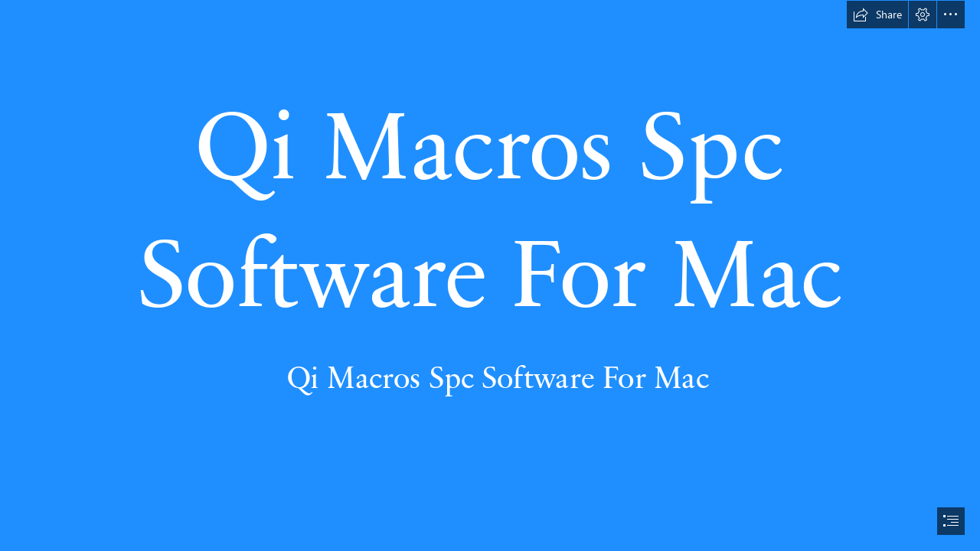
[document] (490, 275)
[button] (877, 15)
